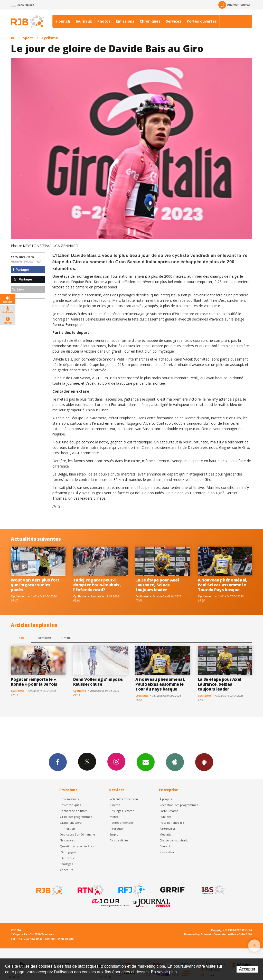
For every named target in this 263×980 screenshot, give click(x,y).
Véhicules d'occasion (124, 799)
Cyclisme (50, 38)
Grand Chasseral (71, 823)
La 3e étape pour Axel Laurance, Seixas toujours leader (157, 585)
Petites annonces (121, 823)
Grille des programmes (76, 817)
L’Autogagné (68, 852)
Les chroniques (70, 805)
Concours (66, 870)
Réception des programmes (179, 805)
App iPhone (175, 762)
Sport (28, 38)
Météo (114, 817)
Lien (18, 289)
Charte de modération (175, 840)
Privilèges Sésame (122, 811)
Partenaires (167, 828)
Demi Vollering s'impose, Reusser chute (98, 682)
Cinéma (115, 805)
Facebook (58, 762)
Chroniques (150, 21)
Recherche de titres (74, 811)
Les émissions (69, 799)
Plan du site (66, 939)
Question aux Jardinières (77, 846)
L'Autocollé (67, 858)
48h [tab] (21, 638)
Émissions (125, 21)
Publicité (166, 817)
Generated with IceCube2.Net (233, 934)
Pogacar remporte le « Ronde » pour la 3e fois (34, 682)
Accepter (247, 969)
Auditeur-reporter (234, 5)
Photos (104, 21)
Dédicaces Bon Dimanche (77, 834)
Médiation (166, 834)
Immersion (67, 828)
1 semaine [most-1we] (43, 638)
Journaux (84, 21)
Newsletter (167, 852)
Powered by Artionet (198, 934)
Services (174, 21)
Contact (165, 846)
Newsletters (146, 762)
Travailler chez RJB (172, 823)
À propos (166, 799)
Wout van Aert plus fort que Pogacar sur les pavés (35, 585)
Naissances (67, 840)
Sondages (66, 864)
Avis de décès (119, 840)
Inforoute (116, 828)
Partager (21, 270)
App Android (204, 762)
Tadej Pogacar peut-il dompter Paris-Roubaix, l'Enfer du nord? (97, 585)
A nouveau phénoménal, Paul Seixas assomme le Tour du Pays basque (223, 585)
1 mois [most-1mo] (66, 638)
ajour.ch (63, 21)
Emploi (114, 834)
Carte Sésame (169, 811)
